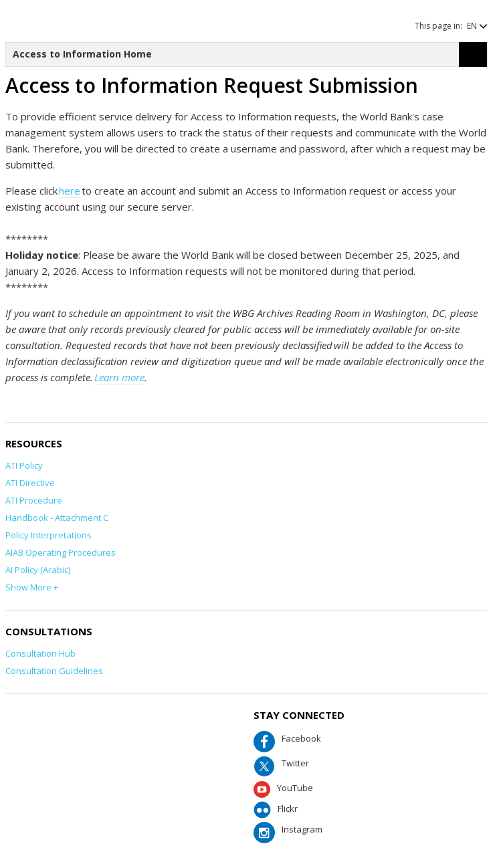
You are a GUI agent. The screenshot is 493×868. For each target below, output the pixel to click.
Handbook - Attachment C (57, 518)
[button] (471, 26)
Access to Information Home (82, 54)
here (70, 191)
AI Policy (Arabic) (38, 570)
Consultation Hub (40, 653)
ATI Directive (30, 483)
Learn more (119, 377)
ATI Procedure (34, 500)
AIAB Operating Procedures (61, 552)
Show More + (32, 587)
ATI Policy (24, 465)
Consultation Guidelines (54, 671)
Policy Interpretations (48, 535)
